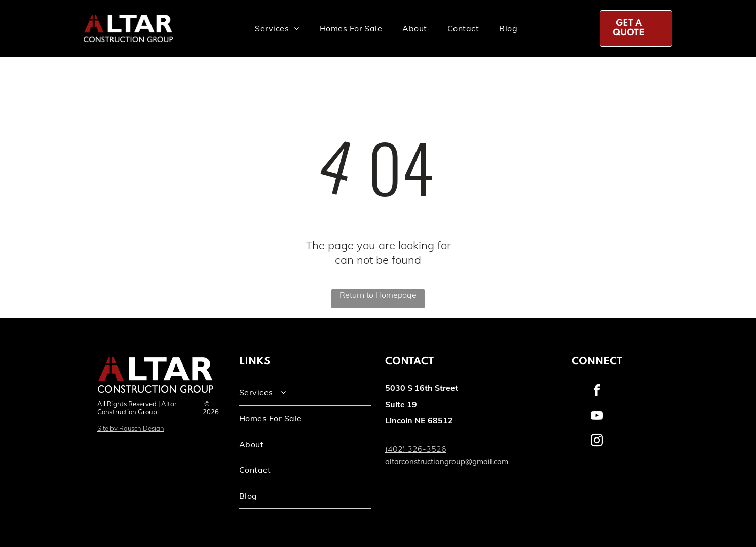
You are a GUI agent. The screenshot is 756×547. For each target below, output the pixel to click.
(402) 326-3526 (416, 449)
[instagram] (597, 442)
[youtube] (597, 417)
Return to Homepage (378, 295)
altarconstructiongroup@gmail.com (447, 462)
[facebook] (597, 392)
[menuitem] (277, 28)
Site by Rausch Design (131, 428)
